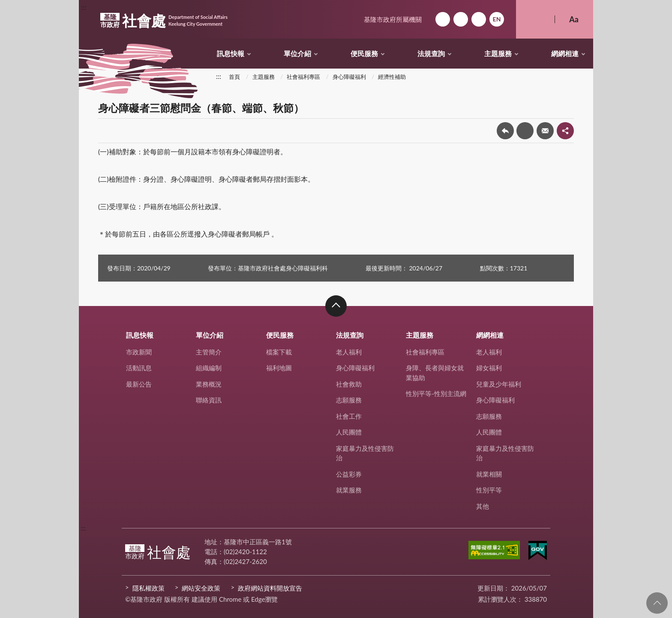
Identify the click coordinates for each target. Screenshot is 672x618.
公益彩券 (349, 474)
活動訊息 (139, 368)
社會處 (164, 21)
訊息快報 (231, 53)
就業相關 (489, 474)
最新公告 (139, 384)
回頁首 (657, 603)
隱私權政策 (148, 588)
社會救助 (349, 384)
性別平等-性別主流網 (436, 393)
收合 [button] (336, 306)
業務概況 (209, 384)
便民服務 (364, 53)
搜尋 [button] (535, 19)
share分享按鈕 (565, 131)
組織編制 (209, 368)
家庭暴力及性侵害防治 (365, 453)
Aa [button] (574, 19)
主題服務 (498, 53)
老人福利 (349, 352)
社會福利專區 (303, 77)
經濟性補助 (392, 77)
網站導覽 (461, 19)
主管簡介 (209, 352)
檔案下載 (279, 352)
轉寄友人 (545, 131)
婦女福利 (489, 368)
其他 (483, 506)
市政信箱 (479, 19)
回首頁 (443, 19)
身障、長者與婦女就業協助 (435, 373)
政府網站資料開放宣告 (270, 588)
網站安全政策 (201, 588)
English (497, 19)
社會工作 (349, 416)
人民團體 (349, 432)
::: (84, 7)
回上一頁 (505, 131)
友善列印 (525, 131)
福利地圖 (279, 368)
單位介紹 (297, 53)
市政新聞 (139, 352)
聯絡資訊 (209, 400)
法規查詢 (431, 53)
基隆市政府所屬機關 (393, 19)
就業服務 (349, 490)
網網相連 (565, 53)
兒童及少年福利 (499, 384)
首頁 (234, 77)
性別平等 (489, 490)
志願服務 (349, 400)
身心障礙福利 (349, 77)
